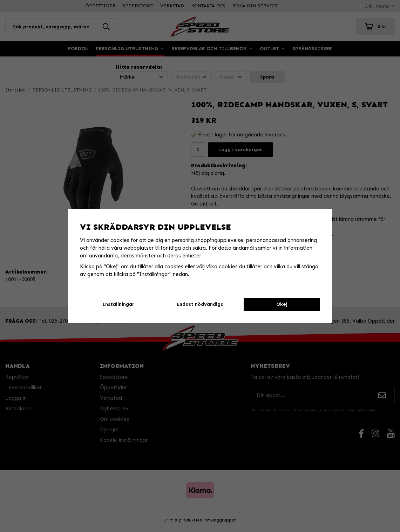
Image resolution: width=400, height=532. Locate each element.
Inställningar (118, 304)
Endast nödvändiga (200, 304)
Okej (282, 304)
